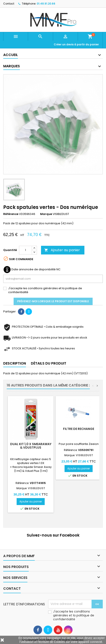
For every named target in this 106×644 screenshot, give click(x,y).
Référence (11, 214)
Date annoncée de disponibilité (34, 269)
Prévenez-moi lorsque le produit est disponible (53, 301)
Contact (9, 4)
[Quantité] (25, 250)
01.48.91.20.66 (46, 4)
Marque (46, 214)
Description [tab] (15, 363)
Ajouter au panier (62, 250)
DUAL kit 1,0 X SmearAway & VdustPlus (31, 446)
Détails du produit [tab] (49, 363)
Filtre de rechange (79, 429)
